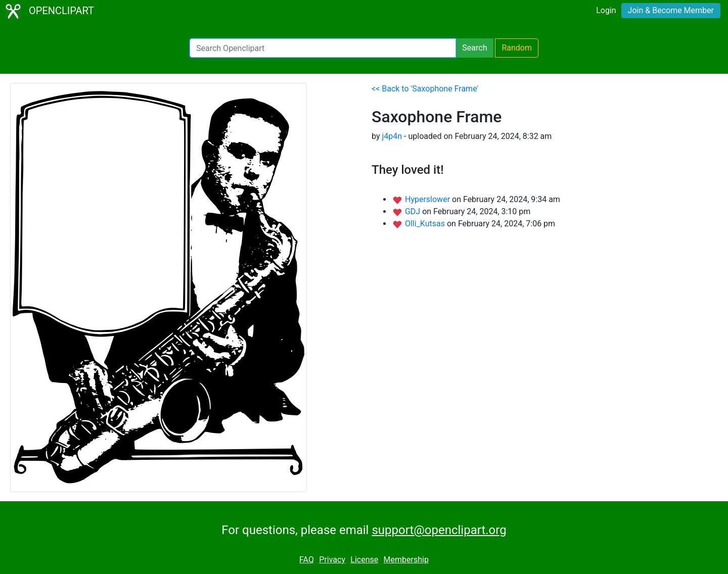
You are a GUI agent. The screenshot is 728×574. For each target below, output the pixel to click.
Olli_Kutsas (426, 224)
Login (606, 10)
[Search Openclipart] (323, 48)
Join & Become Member (671, 10)
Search (474, 48)
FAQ (307, 560)
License (364, 560)
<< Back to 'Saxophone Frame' (425, 89)
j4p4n (392, 136)
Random (517, 48)
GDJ (414, 211)
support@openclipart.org (439, 530)
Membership (406, 560)
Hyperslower (428, 199)
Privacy (332, 560)
